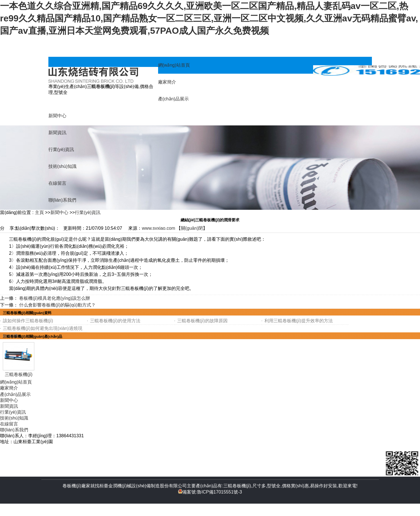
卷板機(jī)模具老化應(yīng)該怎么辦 (55, 298)
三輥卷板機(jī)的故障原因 (202, 321)
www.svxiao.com (158, 228)
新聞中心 (59, 212)
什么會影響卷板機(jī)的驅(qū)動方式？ (57, 305)
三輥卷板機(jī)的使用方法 (115, 321)
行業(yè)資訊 (88, 212)
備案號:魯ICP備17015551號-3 (210, 492)
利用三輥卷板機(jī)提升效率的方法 (299, 321)
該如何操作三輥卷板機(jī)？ (28, 321)
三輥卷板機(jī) (19, 374)
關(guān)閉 (192, 228)
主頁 (39, 212)
